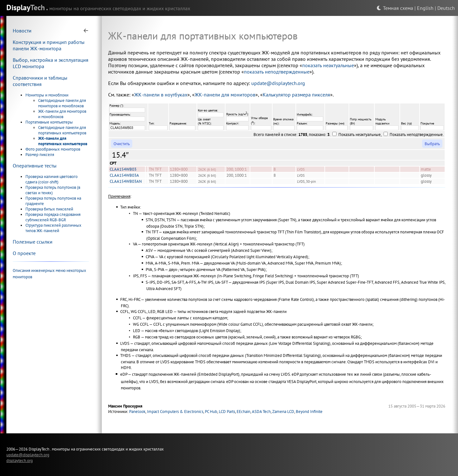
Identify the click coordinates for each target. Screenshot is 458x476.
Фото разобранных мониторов (53, 149)
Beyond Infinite (309, 412)
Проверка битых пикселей (49, 209)
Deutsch (446, 8)
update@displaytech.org (278, 83)
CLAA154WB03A (124, 175)
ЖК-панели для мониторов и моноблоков (62, 114)
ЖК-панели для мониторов (225, 95)
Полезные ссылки (33, 242)
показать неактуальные (328, 65)
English (425, 8)
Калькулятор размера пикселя (296, 95)
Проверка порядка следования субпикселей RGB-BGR (53, 217)
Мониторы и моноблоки (47, 95)
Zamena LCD (283, 412)
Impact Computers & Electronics (175, 412)
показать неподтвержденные (277, 72)
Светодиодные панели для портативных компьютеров (62, 130)
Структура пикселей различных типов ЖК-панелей (53, 228)
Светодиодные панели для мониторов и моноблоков (62, 103)
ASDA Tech (261, 412)
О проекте (24, 253)
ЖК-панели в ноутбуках (161, 95)
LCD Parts (227, 412)
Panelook (137, 412)
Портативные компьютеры (49, 122)
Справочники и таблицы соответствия (40, 81)
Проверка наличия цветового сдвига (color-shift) (52, 179)
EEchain (243, 412)
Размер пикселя (40, 155)
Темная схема (395, 8)
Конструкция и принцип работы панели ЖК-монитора (49, 45)
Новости (22, 31)
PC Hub (211, 412)
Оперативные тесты (35, 166)
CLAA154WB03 (123, 169)
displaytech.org (20, 460)
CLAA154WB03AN (126, 181)
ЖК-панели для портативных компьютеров (63, 141)
